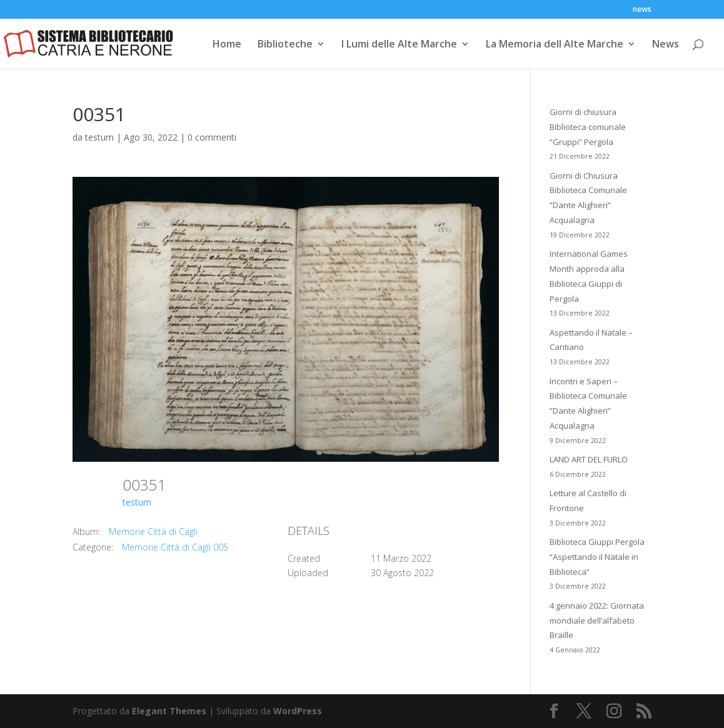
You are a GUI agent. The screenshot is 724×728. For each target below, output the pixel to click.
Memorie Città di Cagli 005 (175, 547)
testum (99, 137)
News (666, 45)
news (642, 10)
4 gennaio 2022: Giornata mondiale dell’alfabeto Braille (597, 621)
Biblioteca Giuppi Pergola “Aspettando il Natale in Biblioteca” (597, 557)
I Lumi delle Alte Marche (399, 45)
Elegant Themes (169, 711)
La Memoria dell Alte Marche (555, 45)
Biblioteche (285, 45)
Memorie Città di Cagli (153, 531)
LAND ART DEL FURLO (589, 459)
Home (227, 45)
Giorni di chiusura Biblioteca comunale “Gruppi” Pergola (588, 127)
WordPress (298, 711)
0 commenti (212, 137)
